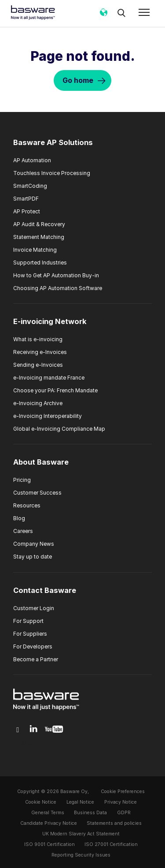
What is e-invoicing (38, 339)
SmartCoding (30, 186)
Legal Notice (80, 802)
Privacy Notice (121, 802)
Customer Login (34, 608)
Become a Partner (36, 659)
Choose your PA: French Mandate (55, 390)
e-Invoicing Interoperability (48, 416)
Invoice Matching (35, 250)
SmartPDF (26, 199)
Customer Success (37, 493)
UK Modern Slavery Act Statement (81, 834)
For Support (28, 621)
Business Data (90, 813)
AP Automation (32, 160)
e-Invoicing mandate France (49, 378)
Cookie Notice (41, 802)
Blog (19, 518)
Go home (78, 80)
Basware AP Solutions (53, 142)
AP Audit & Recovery (39, 224)
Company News (34, 544)
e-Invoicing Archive (38, 403)
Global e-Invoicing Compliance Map (59, 429)
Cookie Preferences (123, 792)
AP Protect (27, 211)
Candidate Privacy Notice (49, 823)
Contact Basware (45, 590)
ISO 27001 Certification (111, 844)
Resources (27, 505)
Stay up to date (33, 557)
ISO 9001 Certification (49, 844)
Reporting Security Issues (81, 855)
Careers (23, 531)
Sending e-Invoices (38, 365)
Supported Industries (40, 263)
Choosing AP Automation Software (58, 288)
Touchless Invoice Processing (52, 173)
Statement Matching (39, 237)
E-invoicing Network (50, 321)
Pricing (22, 480)
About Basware (41, 462)
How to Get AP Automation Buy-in (56, 275)
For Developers (33, 646)
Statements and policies (114, 823)
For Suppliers (30, 634)
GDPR (124, 813)
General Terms (48, 813)
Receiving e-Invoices (40, 352)
